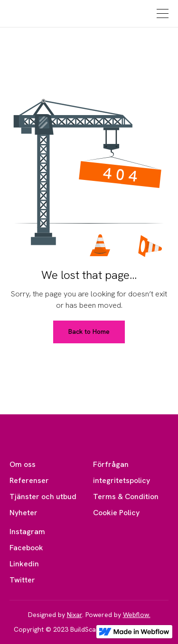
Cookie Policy (116, 513)
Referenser (29, 480)
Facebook (26, 548)
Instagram (27, 532)
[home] (36, 14)
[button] (161, 13)
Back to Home (89, 331)
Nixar (75, 615)
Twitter (22, 580)
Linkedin (24, 564)
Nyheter (23, 513)
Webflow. (137, 615)
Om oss (23, 464)
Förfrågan (111, 464)
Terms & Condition (126, 496)
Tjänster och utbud (43, 496)
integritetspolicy (122, 480)
